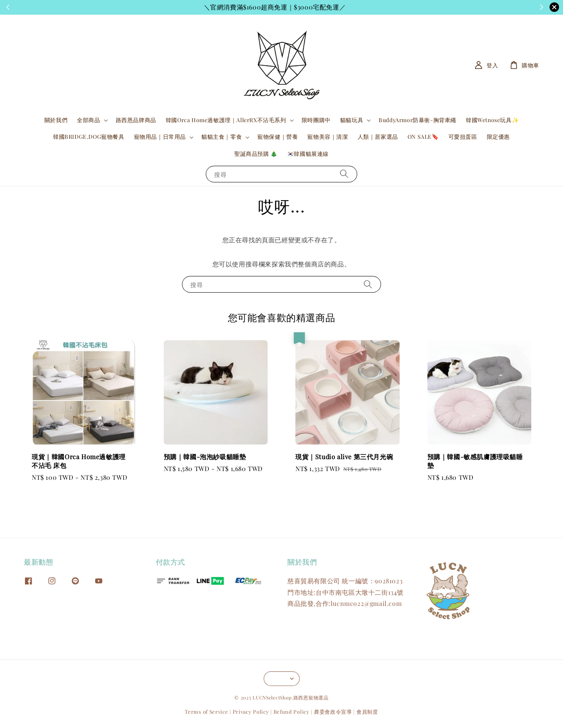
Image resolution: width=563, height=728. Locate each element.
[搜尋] (344, 174)
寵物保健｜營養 (278, 137)
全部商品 (88, 120)
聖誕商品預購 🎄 (256, 154)
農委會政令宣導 (333, 712)
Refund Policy (292, 712)
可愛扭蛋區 (463, 137)
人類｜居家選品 (378, 137)
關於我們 (56, 120)
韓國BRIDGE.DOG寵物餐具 (89, 137)
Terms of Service (206, 712)
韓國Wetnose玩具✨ (492, 120)
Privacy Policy (251, 712)
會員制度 (367, 712)
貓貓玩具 (352, 120)
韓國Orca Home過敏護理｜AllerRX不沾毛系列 (226, 120)
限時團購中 (316, 120)
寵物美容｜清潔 (327, 137)
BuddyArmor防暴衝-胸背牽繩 (417, 120)
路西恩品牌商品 (136, 120)
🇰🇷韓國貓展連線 (308, 154)
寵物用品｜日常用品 (160, 137)
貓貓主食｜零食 (222, 137)
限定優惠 (498, 137)
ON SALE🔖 (423, 137)
